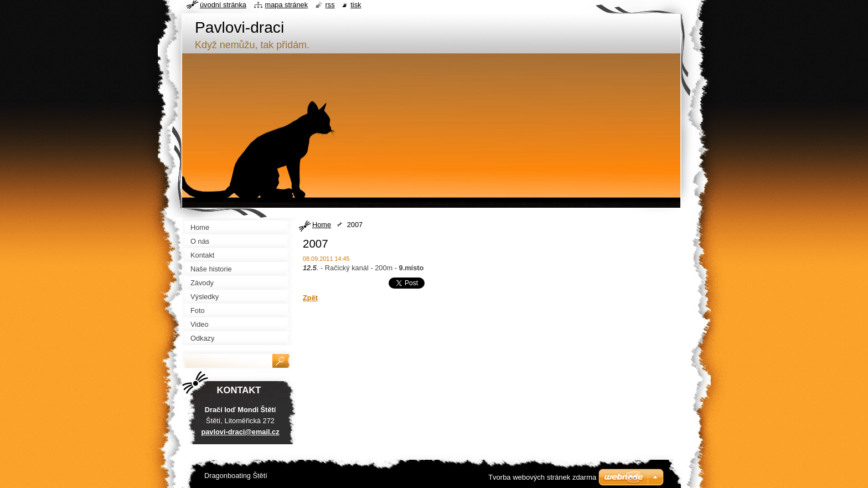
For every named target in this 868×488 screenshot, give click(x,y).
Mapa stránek (287, 5)
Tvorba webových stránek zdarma (542, 477)
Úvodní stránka (223, 5)
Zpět (310, 298)
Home (322, 225)
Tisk (356, 5)
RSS (330, 5)
